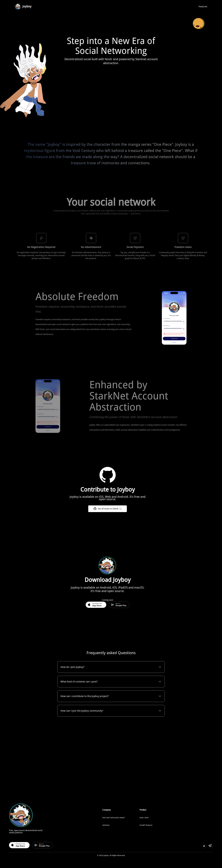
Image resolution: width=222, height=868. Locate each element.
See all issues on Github (99, 509)
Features (203, 6)
